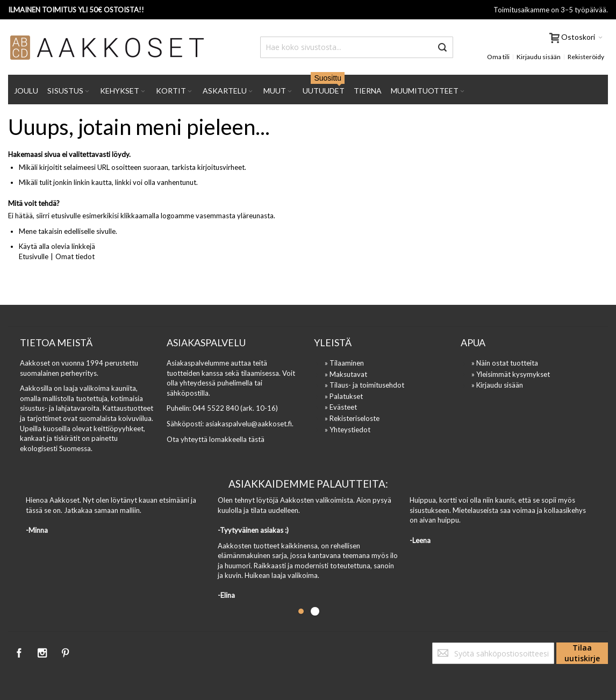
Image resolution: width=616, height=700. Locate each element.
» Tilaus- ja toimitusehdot (364, 385)
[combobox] (357, 47)
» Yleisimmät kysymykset (511, 374)
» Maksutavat (346, 374)
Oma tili (498, 57)
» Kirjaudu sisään (497, 385)
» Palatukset (344, 396)
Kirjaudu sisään (539, 57)
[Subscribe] (582, 653)
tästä (256, 439)
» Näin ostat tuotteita (505, 363)
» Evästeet (341, 407)
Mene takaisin (41, 231)
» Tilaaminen (344, 363)
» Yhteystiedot (348, 430)
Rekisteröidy (586, 57)
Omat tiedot (75, 256)
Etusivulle (34, 256)
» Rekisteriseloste (352, 418)
